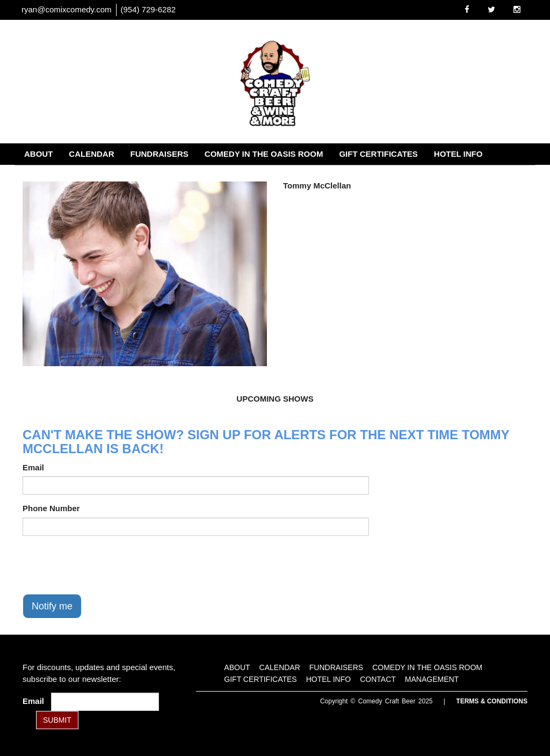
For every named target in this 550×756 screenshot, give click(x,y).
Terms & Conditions (492, 701)
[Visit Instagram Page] (517, 9)
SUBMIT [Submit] (57, 720)
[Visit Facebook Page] (467, 9)
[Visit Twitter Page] (491, 9)
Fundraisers (160, 154)
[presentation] (104, 565)
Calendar (91, 154)
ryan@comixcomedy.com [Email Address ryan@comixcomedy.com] (67, 9)
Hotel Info (458, 154)
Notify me (52, 606)
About (38, 154)
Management (108, 175)
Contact (44, 175)
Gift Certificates (378, 154)
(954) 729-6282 (149, 9)
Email (33, 467)
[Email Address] (105, 702)
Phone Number (51, 508)
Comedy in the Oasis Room (264, 154)
